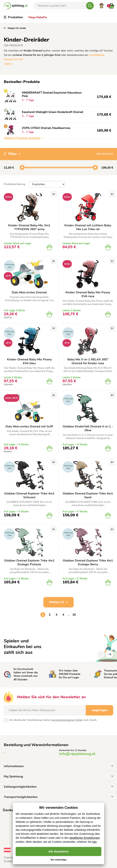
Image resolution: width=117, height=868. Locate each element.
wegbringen (99, 710)
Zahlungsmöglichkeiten (58, 787)
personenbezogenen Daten (67, 720)
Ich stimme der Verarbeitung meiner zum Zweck (53, 720)
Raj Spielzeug (58, 776)
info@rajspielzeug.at (77, 754)
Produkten (13, 17)
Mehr (8, 64)
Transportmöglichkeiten (58, 797)
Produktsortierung (14, 184)
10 (74, 615)
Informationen (58, 766)
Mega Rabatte (38, 17)
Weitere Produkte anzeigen (24, 138)
